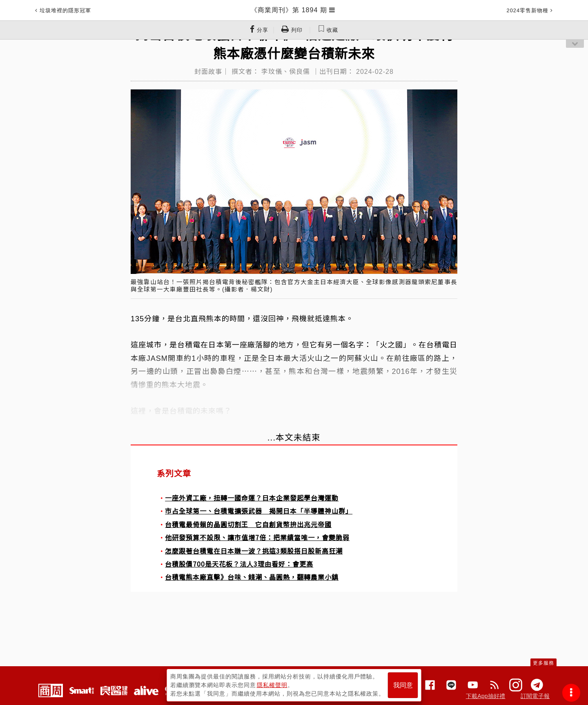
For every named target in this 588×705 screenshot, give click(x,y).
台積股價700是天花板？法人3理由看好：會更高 (239, 564)
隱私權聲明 (272, 685)
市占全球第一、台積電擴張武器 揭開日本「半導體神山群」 (259, 511)
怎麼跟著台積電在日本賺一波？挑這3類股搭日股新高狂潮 (254, 551)
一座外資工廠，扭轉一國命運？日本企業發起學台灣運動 (252, 498)
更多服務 (543, 663)
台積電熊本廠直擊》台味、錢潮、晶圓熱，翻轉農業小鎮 (252, 577)
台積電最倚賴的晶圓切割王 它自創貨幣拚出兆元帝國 (248, 524)
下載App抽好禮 (486, 696)
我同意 (403, 685)
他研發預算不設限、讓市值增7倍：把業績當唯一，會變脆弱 (257, 537)
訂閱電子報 (535, 696)
